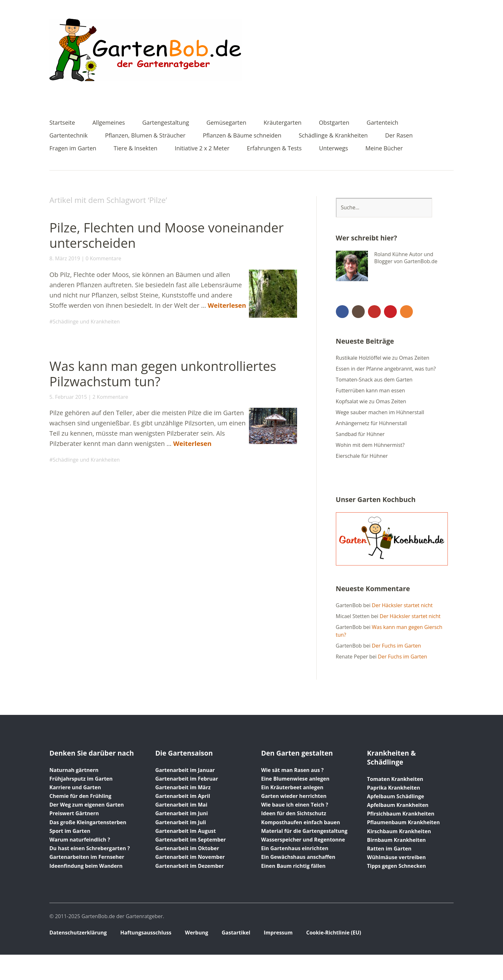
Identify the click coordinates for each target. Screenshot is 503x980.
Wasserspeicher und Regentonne (303, 840)
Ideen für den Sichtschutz (294, 813)
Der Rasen (399, 136)
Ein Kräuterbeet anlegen (292, 787)
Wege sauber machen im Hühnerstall (380, 412)
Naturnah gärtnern (74, 770)
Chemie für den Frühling (80, 796)
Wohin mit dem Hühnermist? (370, 445)
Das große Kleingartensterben (88, 822)
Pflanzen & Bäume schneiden (242, 136)
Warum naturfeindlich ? (80, 840)
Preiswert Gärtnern (74, 813)
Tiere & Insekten (135, 149)
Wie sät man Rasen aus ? (292, 770)
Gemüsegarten (226, 123)
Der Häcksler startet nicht (402, 605)
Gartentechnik (68, 136)
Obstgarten (334, 123)
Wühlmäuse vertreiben (396, 857)
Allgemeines (109, 123)
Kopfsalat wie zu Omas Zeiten (371, 401)
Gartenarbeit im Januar (185, 770)
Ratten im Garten (389, 849)
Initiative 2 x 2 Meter (202, 149)
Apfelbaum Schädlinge (396, 796)
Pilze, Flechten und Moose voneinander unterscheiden (166, 235)
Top (447, 933)
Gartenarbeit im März (183, 787)
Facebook (342, 312)
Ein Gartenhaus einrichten (295, 848)
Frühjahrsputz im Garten (81, 779)
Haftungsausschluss (146, 933)
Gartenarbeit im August (186, 831)
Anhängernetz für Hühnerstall (371, 423)
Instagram (358, 312)
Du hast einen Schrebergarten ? (90, 848)
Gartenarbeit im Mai (181, 805)
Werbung (196, 933)
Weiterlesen (227, 305)
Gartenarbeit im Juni (182, 813)
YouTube (374, 312)
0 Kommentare (103, 258)
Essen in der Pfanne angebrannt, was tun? (386, 369)
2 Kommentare (110, 397)
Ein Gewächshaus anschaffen (298, 857)
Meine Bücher (384, 149)
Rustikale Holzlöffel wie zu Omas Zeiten (383, 358)
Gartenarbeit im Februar (187, 779)
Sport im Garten (70, 831)
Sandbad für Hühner (360, 434)
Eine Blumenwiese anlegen (295, 779)
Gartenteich (383, 123)
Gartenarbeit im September (191, 840)
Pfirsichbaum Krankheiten (401, 814)
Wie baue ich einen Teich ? (295, 805)
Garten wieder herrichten (294, 796)
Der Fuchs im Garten (396, 646)
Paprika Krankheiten (393, 788)
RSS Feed (406, 312)
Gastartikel (236, 933)
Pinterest (390, 312)
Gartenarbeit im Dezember (190, 866)
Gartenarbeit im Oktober (187, 848)
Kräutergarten (283, 123)
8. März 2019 (65, 258)
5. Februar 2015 (68, 397)
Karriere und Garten (75, 787)
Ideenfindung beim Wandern (86, 866)
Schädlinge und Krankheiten (86, 322)
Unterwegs (333, 149)
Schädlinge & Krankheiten (333, 136)
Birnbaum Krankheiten (396, 840)
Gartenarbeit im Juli (181, 822)
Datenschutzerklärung (78, 933)
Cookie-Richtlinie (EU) (333, 933)
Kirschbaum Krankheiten (399, 831)
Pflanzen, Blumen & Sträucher (145, 136)
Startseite (62, 123)
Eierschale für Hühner (362, 456)
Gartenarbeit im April (183, 796)
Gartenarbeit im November (190, 857)
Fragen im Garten (73, 149)
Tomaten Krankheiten (395, 779)
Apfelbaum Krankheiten (398, 805)
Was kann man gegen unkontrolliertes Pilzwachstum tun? (163, 374)
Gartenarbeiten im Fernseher (87, 857)
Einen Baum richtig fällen (293, 866)
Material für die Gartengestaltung (304, 831)
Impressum (278, 933)
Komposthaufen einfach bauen (301, 822)
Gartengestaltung (166, 123)
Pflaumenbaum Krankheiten (403, 822)
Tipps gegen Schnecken (396, 866)
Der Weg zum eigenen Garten (87, 805)
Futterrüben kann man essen (371, 390)
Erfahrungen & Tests (274, 149)
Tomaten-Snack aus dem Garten (374, 380)
